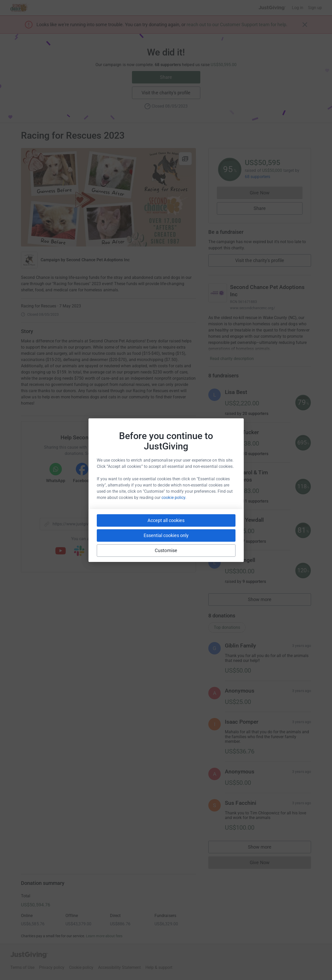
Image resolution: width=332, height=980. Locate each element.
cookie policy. (174, 498)
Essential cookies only (166, 535)
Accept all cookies (166, 520)
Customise (166, 550)
